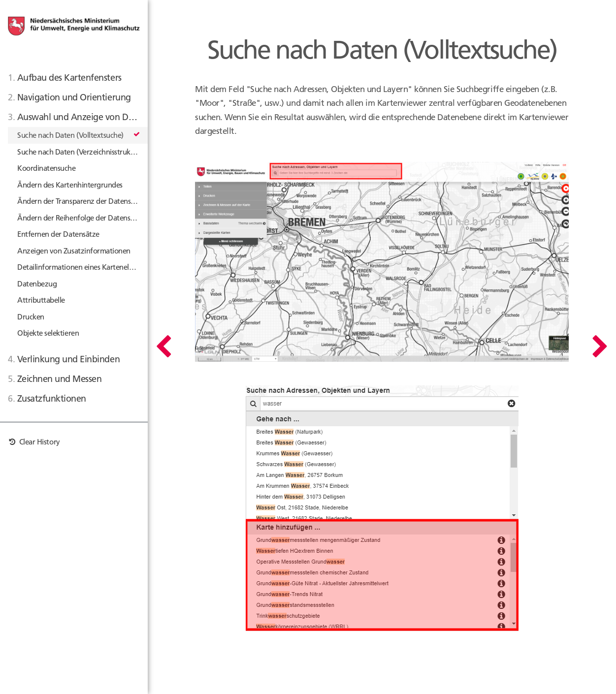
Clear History (34, 442)
